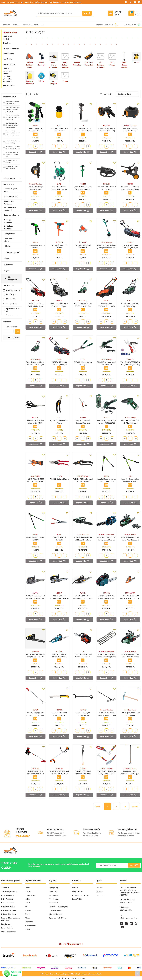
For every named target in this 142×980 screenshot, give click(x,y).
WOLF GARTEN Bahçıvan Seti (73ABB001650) (106, 772)
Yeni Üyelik (100, 888)
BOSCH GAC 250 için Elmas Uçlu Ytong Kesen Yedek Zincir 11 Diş (106, 656)
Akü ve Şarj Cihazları (9, 892)
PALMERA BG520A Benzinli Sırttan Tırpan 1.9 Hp (35, 773)
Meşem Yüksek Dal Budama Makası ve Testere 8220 (83, 422)
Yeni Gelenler (54, 899)
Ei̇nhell (28, 903)
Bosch (27, 888)
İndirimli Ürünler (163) (13, 317)
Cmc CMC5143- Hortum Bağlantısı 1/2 (59, 130)
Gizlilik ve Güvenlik (56, 910)
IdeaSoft (59, 978)
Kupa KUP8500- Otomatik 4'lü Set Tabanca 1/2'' (35, 130)
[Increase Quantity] (41, 146)
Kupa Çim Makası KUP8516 (59, 539)
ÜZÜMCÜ (59, 242)
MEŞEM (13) (11, 299)
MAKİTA (106, 593)
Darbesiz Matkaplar (9, 910)
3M (26, 907)
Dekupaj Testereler (9, 914)
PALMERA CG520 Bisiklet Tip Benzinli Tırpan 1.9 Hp (59, 773)
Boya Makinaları (7, 895)
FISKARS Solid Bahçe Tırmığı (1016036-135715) (106, 714)
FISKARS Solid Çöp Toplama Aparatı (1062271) (83, 714)
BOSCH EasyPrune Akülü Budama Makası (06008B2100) (106, 363)
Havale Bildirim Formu (81, 895)
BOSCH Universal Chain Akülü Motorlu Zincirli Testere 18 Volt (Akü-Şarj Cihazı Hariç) (130, 656)
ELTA (83, 359)
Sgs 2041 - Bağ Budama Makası (59, 422)
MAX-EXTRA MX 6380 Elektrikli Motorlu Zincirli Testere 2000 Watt (130, 597)
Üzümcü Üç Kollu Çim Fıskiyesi (59, 246)
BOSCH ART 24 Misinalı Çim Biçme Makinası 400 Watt (106, 247)
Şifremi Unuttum (102, 895)
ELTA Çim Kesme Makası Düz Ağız (83, 363)
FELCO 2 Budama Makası (59, 479)
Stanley (28, 910)
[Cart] (135, 13)
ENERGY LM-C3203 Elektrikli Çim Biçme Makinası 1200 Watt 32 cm (35, 305)
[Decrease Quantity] (30, 146)
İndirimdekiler (54, 903)
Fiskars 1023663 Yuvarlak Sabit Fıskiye (106, 188)
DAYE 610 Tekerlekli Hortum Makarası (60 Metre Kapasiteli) (59, 188)
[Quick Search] (8, 336)
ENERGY (130, 242)
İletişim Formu (78, 892)
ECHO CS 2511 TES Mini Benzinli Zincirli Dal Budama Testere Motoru (83, 656)
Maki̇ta (28, 899)
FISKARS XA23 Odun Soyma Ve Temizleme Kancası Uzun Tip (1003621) (83, 773)
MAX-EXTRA (35, 476)
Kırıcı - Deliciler (7, 928)
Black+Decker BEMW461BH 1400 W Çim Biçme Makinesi (106, 305)
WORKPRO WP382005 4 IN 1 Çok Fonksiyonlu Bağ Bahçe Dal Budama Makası (130, 363)
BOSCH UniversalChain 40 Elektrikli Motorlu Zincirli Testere (83, 539)
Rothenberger (30, 925)
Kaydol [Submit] (134, 865)
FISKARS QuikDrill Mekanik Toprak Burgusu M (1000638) (130, 773)
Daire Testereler (8, 899)
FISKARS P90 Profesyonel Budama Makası (83, 480)
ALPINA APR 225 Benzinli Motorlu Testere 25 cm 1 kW (35, 597)
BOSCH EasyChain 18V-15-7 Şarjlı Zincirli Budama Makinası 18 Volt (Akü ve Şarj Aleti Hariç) (130, 422)
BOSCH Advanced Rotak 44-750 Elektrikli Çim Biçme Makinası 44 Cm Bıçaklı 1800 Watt (35, 363)
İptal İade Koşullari (56, 914)
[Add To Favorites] (43, 104)
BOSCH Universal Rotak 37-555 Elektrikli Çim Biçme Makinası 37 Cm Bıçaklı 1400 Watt (83, 305)
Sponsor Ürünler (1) (13, 310)
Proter (27, 929)
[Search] (65, 13)
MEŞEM (83, 184)
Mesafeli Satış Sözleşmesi (59, 907)
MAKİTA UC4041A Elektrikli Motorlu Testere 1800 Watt (59, 656)
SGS (59, 418)
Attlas (27, 918)
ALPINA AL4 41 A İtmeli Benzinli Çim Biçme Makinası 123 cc (59, 305)
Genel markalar (130, 710)
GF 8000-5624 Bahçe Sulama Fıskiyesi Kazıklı (83, 130)
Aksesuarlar (6, 888)
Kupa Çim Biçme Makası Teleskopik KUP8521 (130, 480)
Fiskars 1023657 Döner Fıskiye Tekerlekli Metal (130, 188)
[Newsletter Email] (118, 865)
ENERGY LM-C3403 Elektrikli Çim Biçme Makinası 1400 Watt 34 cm (59, 363)
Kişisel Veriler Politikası (58, 918)
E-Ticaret (66, 978)
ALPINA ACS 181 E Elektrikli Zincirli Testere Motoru (83, 597)
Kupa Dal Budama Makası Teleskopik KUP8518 (106, 480)
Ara (87, 13)
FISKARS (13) (11, 295)
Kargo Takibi (54, 892)
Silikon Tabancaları (9, 932)
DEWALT (106, 301)
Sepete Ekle (35, 152)
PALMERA (35, 768)
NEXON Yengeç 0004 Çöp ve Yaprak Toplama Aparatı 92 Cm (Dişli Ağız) (35, 714)
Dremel (28, 914)
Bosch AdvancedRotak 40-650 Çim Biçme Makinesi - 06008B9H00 (130, 305)
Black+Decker (30, 895)
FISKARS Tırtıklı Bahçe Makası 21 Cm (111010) (35, 422)
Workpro (130, 359)
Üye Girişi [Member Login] (118, 12)
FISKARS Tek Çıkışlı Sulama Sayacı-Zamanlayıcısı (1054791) (35, 188)
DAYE (59, 184)
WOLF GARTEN (106, 768)
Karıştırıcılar (6, 924)
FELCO (59, 476)
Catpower (29, 922)
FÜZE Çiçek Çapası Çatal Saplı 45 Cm (130, 714)
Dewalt (28, 892)
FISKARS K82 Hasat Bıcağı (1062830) (59, 714)
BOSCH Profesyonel (106, 535)
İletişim (75, 888)
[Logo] (10, 13)
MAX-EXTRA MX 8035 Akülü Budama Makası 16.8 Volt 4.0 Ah (35, 480)
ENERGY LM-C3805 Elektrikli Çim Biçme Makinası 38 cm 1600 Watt (130, 247)
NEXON (35, 710)
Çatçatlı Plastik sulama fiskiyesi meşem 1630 (83, 188)
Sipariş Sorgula (55, 888)
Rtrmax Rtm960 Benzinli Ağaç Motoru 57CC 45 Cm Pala (35, 656)
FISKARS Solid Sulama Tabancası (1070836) (106, 130)
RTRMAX (35, 651)
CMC (59, 126)
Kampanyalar (54, 895)
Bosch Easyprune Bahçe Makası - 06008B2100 (106, 422)
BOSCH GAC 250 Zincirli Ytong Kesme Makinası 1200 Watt (106, 539)
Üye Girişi (100, 892)
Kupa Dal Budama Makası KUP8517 (35, 539)
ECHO (83, 651)
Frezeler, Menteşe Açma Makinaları (10, 919)
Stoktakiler (34, 94)
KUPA (35, 126)
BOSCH (130, 301)
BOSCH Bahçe (106, 242)
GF (83, 126)
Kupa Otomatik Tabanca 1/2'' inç (35, 246)
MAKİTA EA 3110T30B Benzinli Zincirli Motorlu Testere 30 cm (106, 597)
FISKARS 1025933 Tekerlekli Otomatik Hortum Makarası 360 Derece (130, 130)
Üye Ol (117, 15)
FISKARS (106, 126)
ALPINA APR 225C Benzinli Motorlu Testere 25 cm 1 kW (59, 597)
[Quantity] (35, 146)
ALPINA (59, 301)
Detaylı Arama (14, 342)
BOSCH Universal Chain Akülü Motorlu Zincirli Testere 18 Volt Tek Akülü (130, 539)
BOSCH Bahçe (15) (13, 290)
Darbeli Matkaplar (8, 907)
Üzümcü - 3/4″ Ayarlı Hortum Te (83, 246)
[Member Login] (110, 13)
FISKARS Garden (130, 126)
